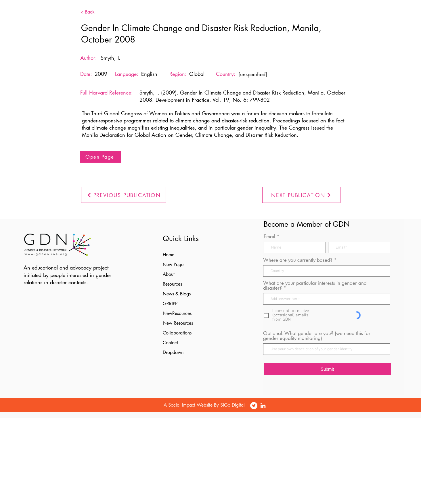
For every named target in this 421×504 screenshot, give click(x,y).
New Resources (178, 323)
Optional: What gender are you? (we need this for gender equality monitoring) (317, 336)
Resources (172, 284)
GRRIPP (170, 304)
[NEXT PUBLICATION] (301, 195)
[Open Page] (100, 157)
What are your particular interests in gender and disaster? (315, 286)
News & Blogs (177, 294)
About (169, 274)
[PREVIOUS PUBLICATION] (124, 195)
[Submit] (327, 369)
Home (169, 255)
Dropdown (173, 352)
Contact (170, 343)
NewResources (177, 313)
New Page (173, 264)
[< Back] (96, 12)
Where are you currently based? (298, 260)
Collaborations (177, 333)
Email (269, 237)
